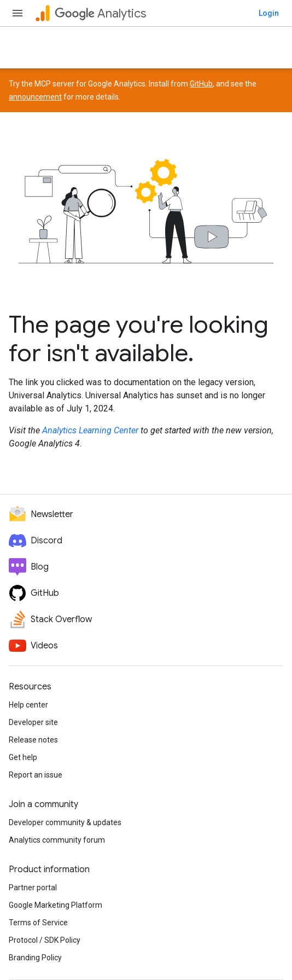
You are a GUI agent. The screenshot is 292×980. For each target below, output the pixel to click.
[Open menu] (17, 13)
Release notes (33, 740)
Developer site (33, 722)
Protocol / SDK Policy (45, 940)
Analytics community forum (57, 840)
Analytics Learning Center (90, 430)
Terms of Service (38, 923)
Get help (23, 757)
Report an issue (36, 775)
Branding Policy (35, 958)
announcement (35, 97)
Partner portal (33, 888)
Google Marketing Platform (56, 905)
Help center (28, 705)
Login (269, 13)
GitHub (201, 84)
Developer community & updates (65, 822)
